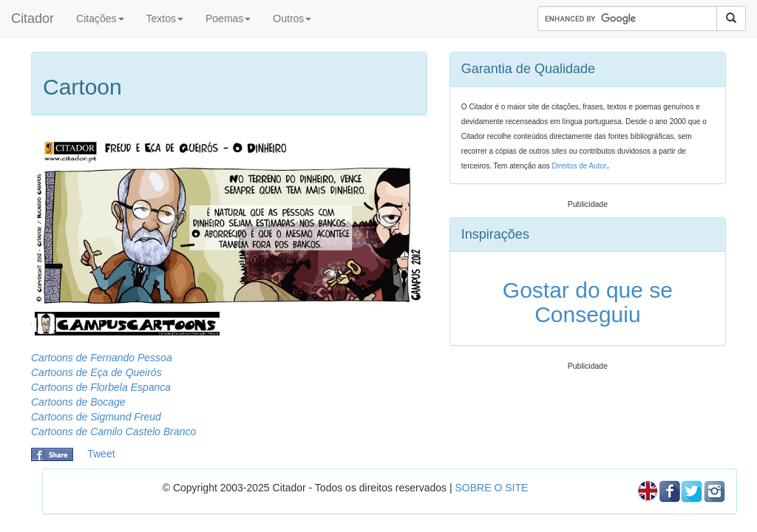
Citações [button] (100, 18)
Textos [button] (165, 18)
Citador (33, 18)
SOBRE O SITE (491, 488)
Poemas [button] (228, 18)
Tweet (101, 454)
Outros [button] (292, 18)
